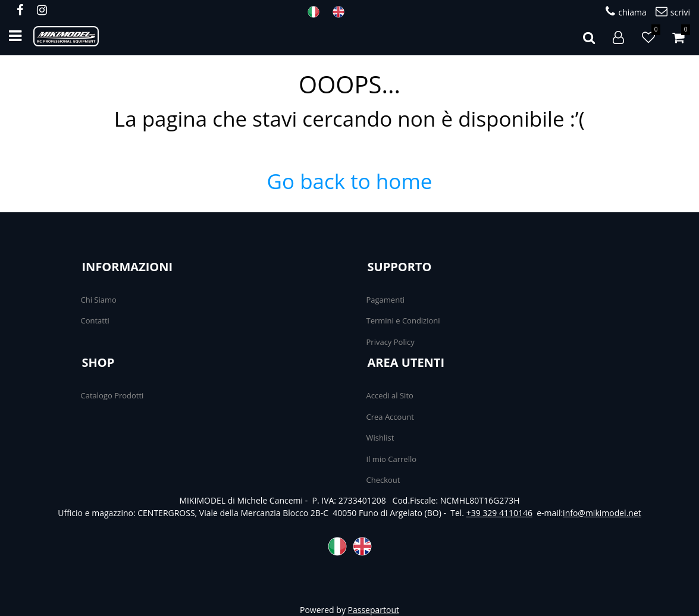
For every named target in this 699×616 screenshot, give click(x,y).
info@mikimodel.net (602, 513)
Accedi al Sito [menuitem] (390, 395)
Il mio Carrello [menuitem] (392, 459)
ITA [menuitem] (317, 12)
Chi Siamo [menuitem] (99, 300)
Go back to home (350, 181)
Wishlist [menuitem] (380, 438)
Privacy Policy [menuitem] (391, 342)
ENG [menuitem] (342, 12)
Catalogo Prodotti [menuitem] (112, 395)
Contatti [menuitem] (95, 320)
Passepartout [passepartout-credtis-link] (374, 610)
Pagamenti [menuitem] (386, 300)
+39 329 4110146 (499, 513)
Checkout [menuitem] (383, 480)
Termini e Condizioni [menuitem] (403, 320)
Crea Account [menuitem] (390, 417)
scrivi (673, 12)
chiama (626, 12)
